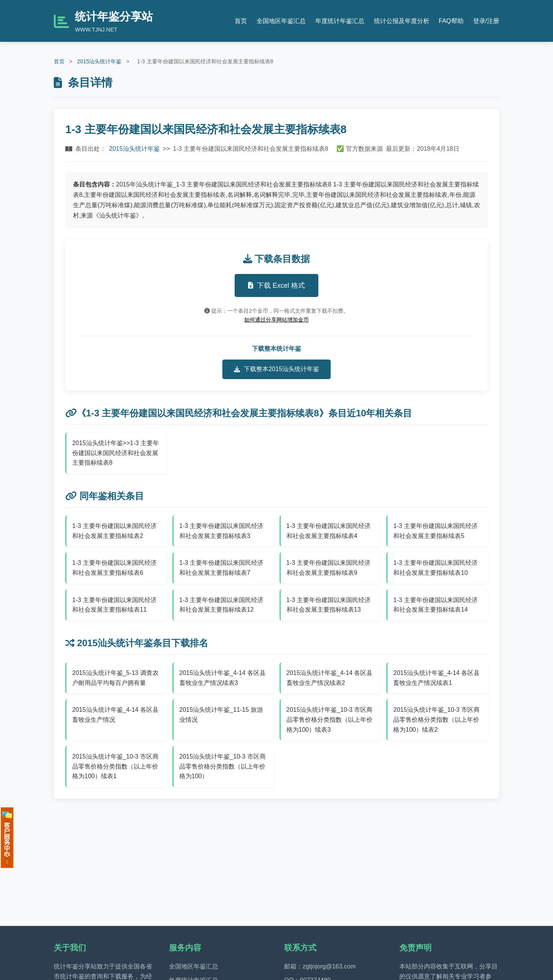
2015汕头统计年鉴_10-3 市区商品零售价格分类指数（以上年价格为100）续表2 (436, 719)
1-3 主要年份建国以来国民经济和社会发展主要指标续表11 (114, 605)
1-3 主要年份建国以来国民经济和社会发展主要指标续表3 (222, 531)
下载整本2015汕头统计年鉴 (276, 369)
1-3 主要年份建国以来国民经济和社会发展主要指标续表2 (114, 531)
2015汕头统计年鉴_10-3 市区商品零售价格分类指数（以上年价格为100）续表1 (115, 766)
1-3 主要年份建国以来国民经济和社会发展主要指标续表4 (329, 531)
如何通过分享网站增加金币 (276, 320)
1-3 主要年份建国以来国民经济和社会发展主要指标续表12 (222, 605)
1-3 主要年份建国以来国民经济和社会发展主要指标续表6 (114, 568)
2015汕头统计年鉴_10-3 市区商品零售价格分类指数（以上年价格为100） (223, 766)
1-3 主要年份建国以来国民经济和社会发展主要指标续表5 (435, 531)
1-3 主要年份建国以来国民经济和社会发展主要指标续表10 (435, 568)
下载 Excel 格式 (276, 285)
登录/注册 (486, 21)
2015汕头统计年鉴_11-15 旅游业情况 (221, 715)
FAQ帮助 (451, 21)
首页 (241, 21)
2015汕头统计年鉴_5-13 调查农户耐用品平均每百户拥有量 (115, 678)
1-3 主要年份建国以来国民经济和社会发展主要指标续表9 (329, 568)
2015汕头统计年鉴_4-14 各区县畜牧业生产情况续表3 (223, 678)
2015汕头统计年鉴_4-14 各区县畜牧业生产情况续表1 (436, 678)
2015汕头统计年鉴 (99, 61)
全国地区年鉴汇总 (281, 21)
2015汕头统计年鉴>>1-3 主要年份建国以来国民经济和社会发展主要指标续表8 (116, 453)
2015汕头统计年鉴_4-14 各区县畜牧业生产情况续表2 (330, 678)
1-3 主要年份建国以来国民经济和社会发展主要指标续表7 (222, 568)
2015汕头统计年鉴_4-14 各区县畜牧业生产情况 (115, 715)
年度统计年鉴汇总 (340, 21)
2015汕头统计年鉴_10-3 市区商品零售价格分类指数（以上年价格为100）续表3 (330, 719)
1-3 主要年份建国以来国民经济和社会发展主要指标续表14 (435, 605)
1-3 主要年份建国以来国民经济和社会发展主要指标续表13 (329, 605)
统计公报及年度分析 (402, 21)
